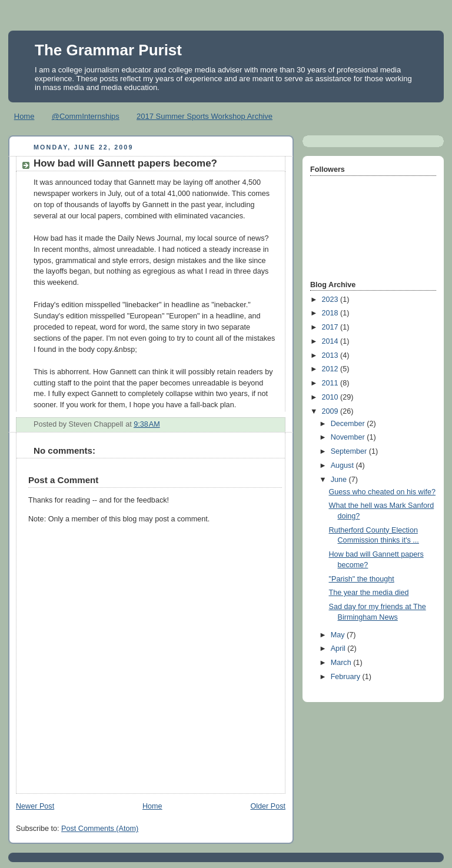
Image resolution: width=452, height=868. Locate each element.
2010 (331, 397)
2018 (331, 313)
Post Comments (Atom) (100, 829)
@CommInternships (86, 116)
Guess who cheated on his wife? (383, 492)
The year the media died (369, 593)
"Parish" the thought (362, 579)
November (349, 437)
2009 (331, 411)
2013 (331, 355)
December (349, 424)
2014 (331, 341)
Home (24, 116)
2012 (331, 369)
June (340, 480)
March (342, 663)
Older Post (268, 806)
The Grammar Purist (108, 50)
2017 (331, 327)
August (343, 465)
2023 (331, 300)
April (339, 648)
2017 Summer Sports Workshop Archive (205, 116)
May (339, 635)
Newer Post (35, 806)
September (350, 451)
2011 (331, 383)
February (347, 677)
